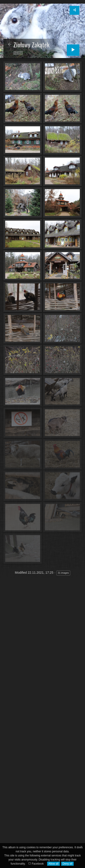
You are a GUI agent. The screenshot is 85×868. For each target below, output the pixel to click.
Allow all (53, 864)
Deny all (67, 864)
